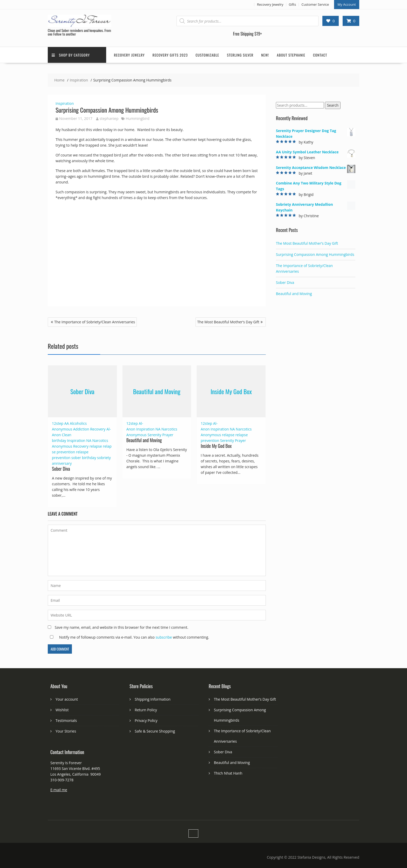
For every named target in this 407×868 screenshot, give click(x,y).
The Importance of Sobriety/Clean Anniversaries (95, 322)
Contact (320, 55)
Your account (67, 699)
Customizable (207, 55)
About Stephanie (291, 55)
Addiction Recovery (89, 429)
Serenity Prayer (160, 435)
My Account (347, 4)
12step (58, 423)
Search (333, 105)
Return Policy (146, 710)
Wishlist (62, 710)
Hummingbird (138, 118)
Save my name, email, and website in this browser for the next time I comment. (122, 627)
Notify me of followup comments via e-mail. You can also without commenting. (128, 637)
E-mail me (59, 790)
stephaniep (107, 118)
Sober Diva (82, 391)
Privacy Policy (146, 720)
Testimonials (66, 720)
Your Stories (66, 731)
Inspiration (65, 103)
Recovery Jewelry (270, 4)
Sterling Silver (240, 55)
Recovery (81, 446)
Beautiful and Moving (157, 391)
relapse (96, 446)
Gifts (293, 4)
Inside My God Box (231, 391)
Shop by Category (71, 55)
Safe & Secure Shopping (155, 731)
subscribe (164, 637)
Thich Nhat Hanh (228, 773)
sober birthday (84, 458)
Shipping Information (153, 699)
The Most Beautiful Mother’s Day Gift (228, 322)
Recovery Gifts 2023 (170, 55)
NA (89, 440)
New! (265, 55)
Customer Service (315, 4)
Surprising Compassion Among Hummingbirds (315, 254)
